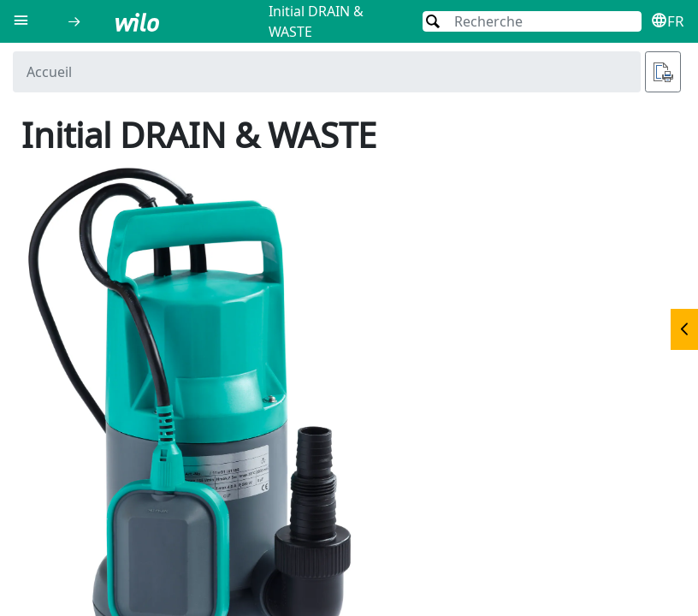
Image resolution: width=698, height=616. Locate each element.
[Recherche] (532, 21)
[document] (349, 329)
